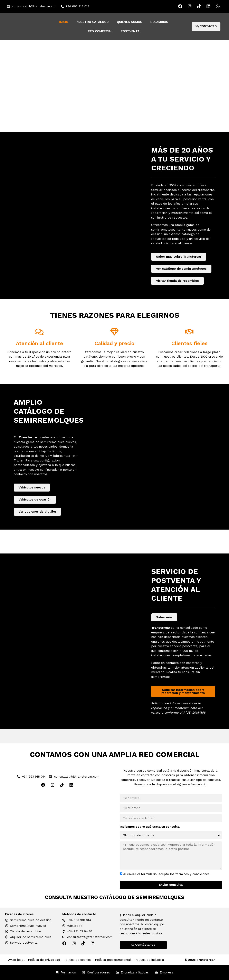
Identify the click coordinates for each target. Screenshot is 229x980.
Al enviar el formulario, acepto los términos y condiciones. (167, 874)
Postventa (130, 31)
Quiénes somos (130, 22)
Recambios (159, 22)
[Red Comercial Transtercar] (58, 837)
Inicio (64, 22)
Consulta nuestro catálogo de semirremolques (115, 897)
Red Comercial (100, 31)
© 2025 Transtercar (200, 960)
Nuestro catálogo (93, 22)
